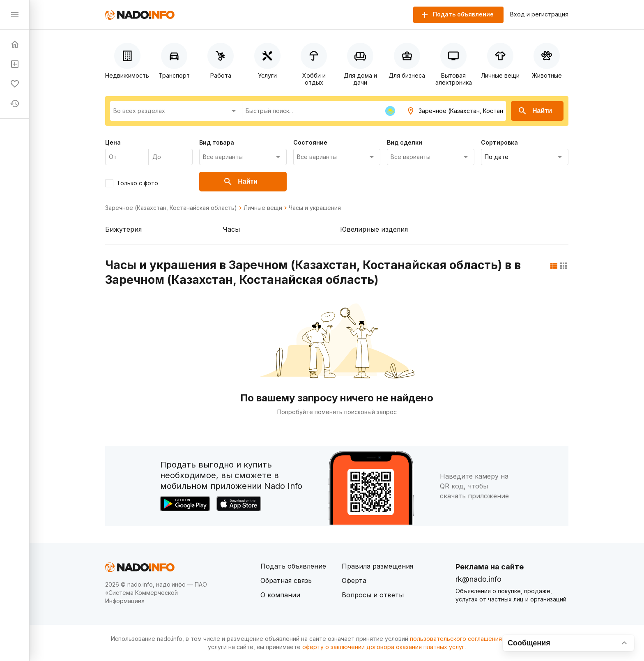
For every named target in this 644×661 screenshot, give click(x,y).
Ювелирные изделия (374, 229)
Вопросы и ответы (373, 595)
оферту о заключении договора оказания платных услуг (383, 647)
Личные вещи (263, 208)
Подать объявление (293, 566)
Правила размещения (377, 566)
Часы (231, 229)
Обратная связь (286, 580)
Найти (535, 111)
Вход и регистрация (539, 14)
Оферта (354, 580)
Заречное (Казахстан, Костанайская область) (171, 208)
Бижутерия (123, 229)
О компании (280, 595)
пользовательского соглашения (456, 639)
